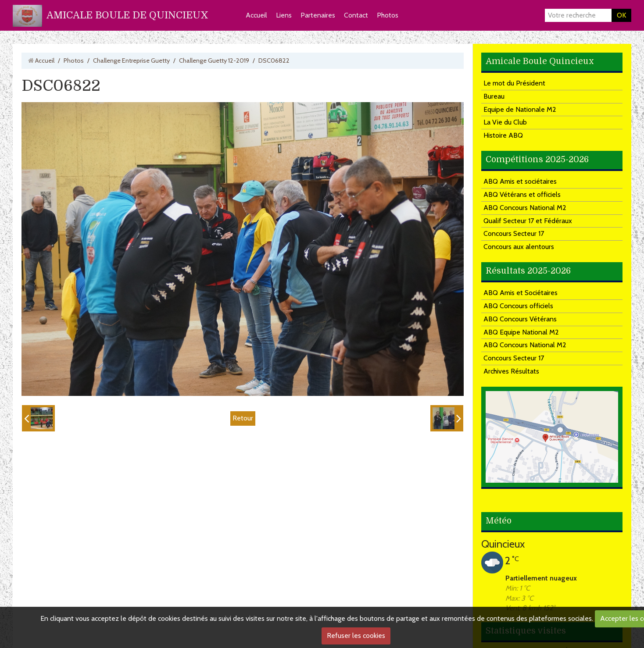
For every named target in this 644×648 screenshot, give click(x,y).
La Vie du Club (505, 122)
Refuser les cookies (356, 636)
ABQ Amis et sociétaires (520, 181)
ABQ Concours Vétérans (520, 319)
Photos (388, 15)
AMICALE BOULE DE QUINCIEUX (127, 15)
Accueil (256, 15)
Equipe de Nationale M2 (520, 109)
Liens (284, 15)
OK (621, 15)
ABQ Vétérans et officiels (522, 194)
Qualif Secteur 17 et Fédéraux (528, 221)
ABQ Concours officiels (518, 306)
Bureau (494, 96)
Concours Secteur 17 (514, 233)
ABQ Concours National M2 (525, 208)
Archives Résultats (511, 371)
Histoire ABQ (503, 135)
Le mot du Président (514, 83)
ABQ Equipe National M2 (521, 332)
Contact (356, 15)
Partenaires (318, 15)
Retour (243, 418)
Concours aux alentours (519, 247)
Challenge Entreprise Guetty (131, 61)
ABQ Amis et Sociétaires (521, 293)
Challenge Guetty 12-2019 (214, 61)
